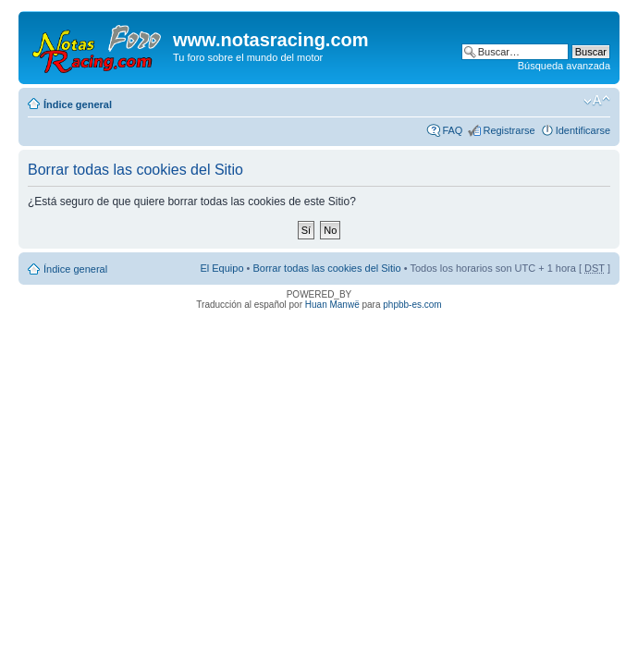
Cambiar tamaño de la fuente (597, 101)
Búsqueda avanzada (564, 66)
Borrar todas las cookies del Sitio (326, 268)
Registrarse (509, 130)
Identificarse (583, 130)
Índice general (78, 104)
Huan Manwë (332, 305)
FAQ (452, 130)
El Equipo (221, 268)
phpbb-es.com (412, 305)
